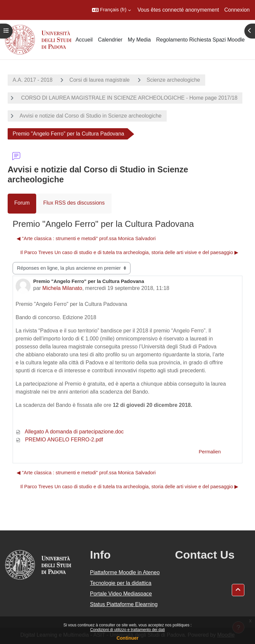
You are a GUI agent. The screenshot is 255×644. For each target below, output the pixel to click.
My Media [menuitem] (139, 40)
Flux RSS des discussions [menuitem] (74, 203)
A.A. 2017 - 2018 (33, 80)
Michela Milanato (62, 288)
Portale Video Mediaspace (121, 594)
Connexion (237, 10)
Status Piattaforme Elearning (124, 604)
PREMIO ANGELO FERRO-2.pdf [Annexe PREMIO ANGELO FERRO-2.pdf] (59, 440)
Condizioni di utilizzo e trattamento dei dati (128, 630)
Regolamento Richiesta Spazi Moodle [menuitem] (200, 40)
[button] (111, 10)
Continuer (127, 638)
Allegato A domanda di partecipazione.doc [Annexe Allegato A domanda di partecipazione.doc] (70, 432)
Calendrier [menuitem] (110, 40)
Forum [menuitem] (22, 203)
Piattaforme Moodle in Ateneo (125, 572)
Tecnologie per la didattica (121, 583)
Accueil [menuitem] (84, 40)
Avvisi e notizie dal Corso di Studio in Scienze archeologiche (91, 116)
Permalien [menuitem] (210, 452)
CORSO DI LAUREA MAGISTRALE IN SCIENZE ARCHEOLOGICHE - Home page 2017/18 (128, 98)
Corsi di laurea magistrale (99, 80)
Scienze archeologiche (173, 80)
